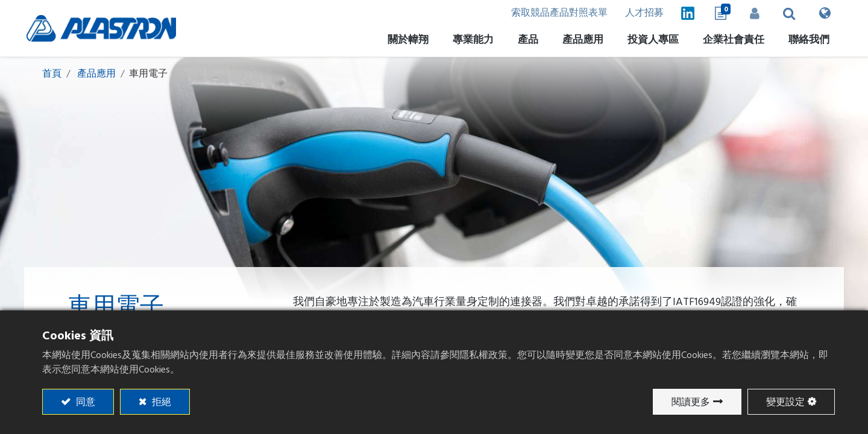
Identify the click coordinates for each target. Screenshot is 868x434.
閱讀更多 (691, 402)
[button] (785, 13)
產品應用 (96, 74)
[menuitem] (648, 42)
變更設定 (785, 402)
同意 (84, 402)
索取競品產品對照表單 (553, 13)
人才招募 (638, 13)
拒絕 (160, 402)
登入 (750, 13)
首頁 (52, 74)
